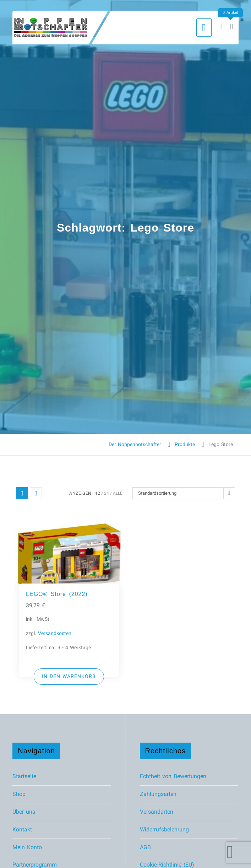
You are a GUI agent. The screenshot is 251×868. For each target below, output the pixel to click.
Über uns (24, 812)
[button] (69, 677)
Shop (19, 794)
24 (107, 493)
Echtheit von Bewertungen (173, 776)
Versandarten (157, 812)
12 (98, 493)
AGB (145, 847)
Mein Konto (27, 847)
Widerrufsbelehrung (164, 829)
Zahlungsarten (158, 794)
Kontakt (22, 829)
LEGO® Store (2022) (57, 594)
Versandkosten (55, 633)
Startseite (24, 776)
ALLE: (118, 493)
